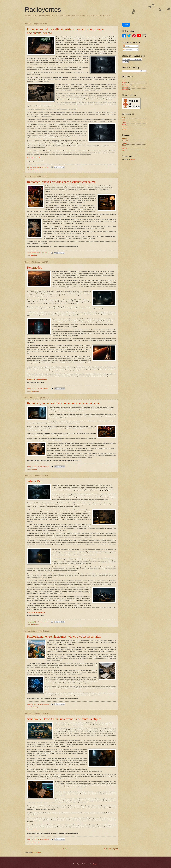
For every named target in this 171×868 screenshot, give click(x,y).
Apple (124, 120)
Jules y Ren (35, 481)
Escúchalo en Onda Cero (35, 158)
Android (124, 127)
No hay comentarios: (43, 167)
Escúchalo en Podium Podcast (36, 612)
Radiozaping (35, 707)
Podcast (125, 82)
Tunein (124, 122)
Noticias (124, 80)
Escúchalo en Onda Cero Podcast (37, 379)
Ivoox (124, 117)
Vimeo (124, 146)
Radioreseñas (35, 170)
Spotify (124, 125)
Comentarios (128, 49)
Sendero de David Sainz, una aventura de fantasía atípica (64, 719)
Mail (123, 150)
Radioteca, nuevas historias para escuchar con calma (61, 182)
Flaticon (132, 159)
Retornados (35, 267)
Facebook (125, 138)
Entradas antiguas (111, 849)
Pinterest (125, 148)
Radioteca (34, 255)
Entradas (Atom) (37, 852)
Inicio (65, 849)
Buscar (125, 62)
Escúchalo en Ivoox (33, 830)
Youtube (125, 143)
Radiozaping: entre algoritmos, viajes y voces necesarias (64, 636)
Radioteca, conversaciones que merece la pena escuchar (64, 403)
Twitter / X (125, 141)
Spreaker (125, 129)
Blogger (95, 864)
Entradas (127, 46)
